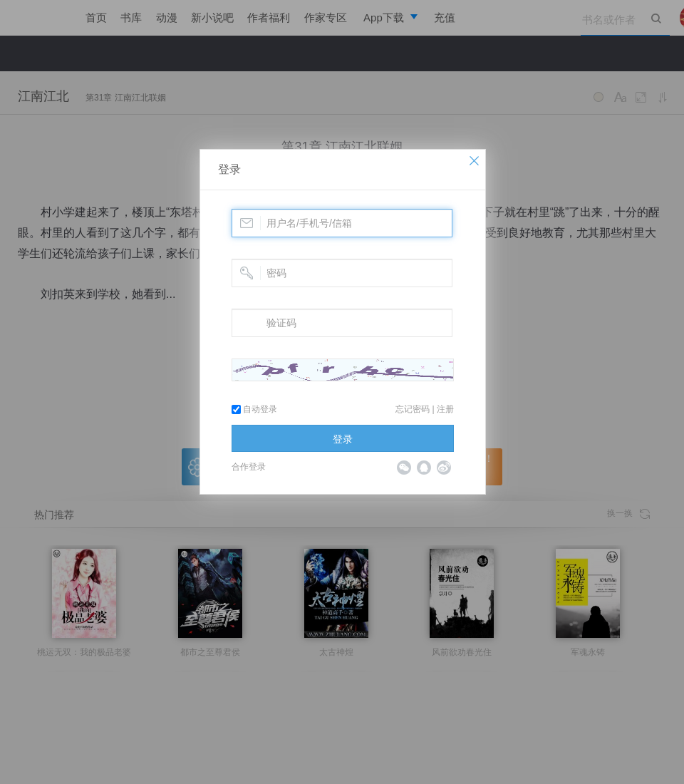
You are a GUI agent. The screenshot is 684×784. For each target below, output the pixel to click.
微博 (444, 468)
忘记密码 (413, 409)
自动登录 (254, 409)
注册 (445, 409)
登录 (229, 169)
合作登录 (249, 467)
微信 (404, 468)
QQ (424, 468)
